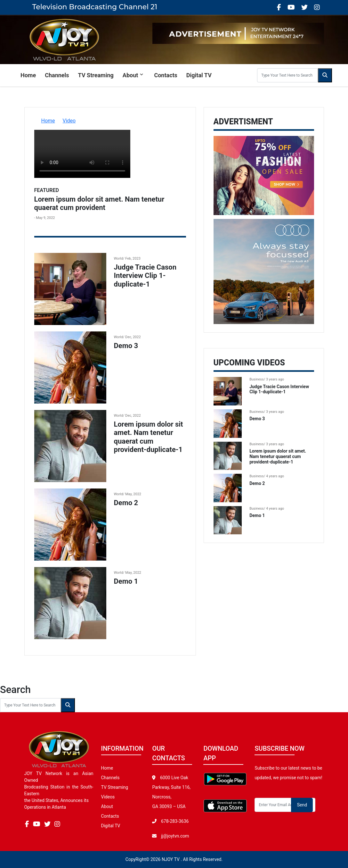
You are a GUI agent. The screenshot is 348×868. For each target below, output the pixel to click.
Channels (57, 75)
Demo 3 (126, 346)
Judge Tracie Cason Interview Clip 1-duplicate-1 (145, 276)
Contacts (166, 75)
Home (28, 75)
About (130, 75)
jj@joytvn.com (175, 836)
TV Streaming (96, 75)
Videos (108, 797)
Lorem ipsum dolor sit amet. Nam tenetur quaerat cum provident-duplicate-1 (149, 437)
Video (69, 121)
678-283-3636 (174, 821)
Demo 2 (126, 503)
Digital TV (199, 75)
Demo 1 (126, 581)
